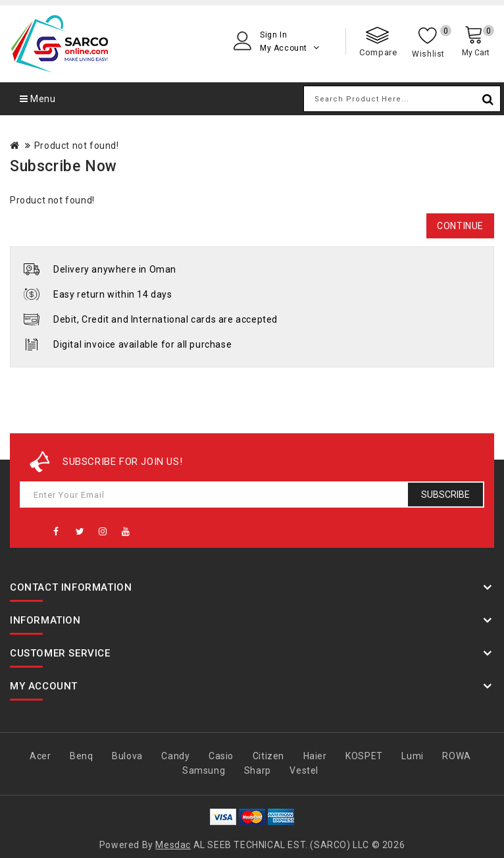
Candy (175, 756)
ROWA (456, 756)
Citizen (268, 756)
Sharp (258, 770)
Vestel (304, 770)
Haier (315, 756)
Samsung (204, 770)
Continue (460, 226)
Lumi (412, 756)
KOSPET (364, 756)
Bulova (127, 756)
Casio (221, 756)
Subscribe (445, 495)
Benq (81, 756)
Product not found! (77, 146)
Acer (40, 756)
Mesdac (173, 845)
